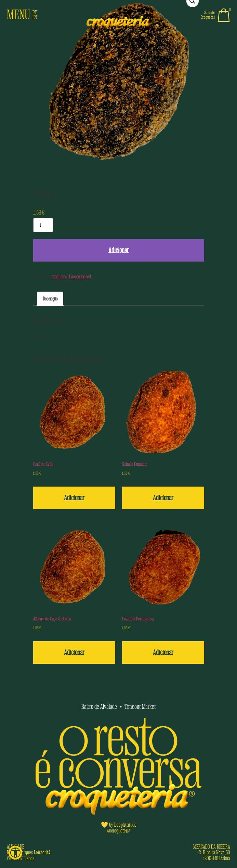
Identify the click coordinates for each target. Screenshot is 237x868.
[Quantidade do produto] (43, 225)
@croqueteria (119, 831)
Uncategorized (80, 277)
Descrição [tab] (50, 299)
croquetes (59, 277)
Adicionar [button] (74, 498)
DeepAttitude (125, 825)
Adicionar (119, 250)
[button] (15, 853)
